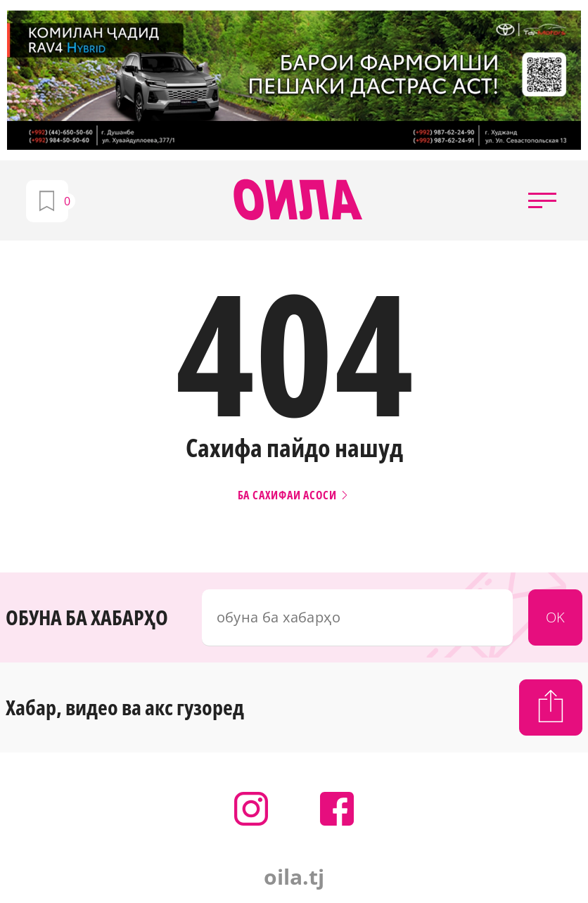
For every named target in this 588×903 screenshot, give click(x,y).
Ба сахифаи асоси (294, 495)
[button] (542, 200)
